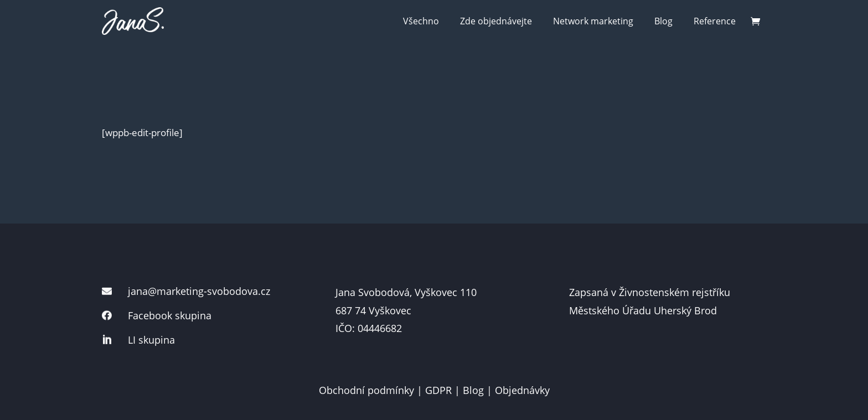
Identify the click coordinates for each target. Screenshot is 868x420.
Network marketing (593, 21)
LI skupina (151, 340)
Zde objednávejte (496, 21)
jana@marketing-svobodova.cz (199, 291)
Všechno (421, 21)
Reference (715, 21)
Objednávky (522, 390)
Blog (663, 21)
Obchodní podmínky (366, 390)
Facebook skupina (170, 315)
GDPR (438, 390)
